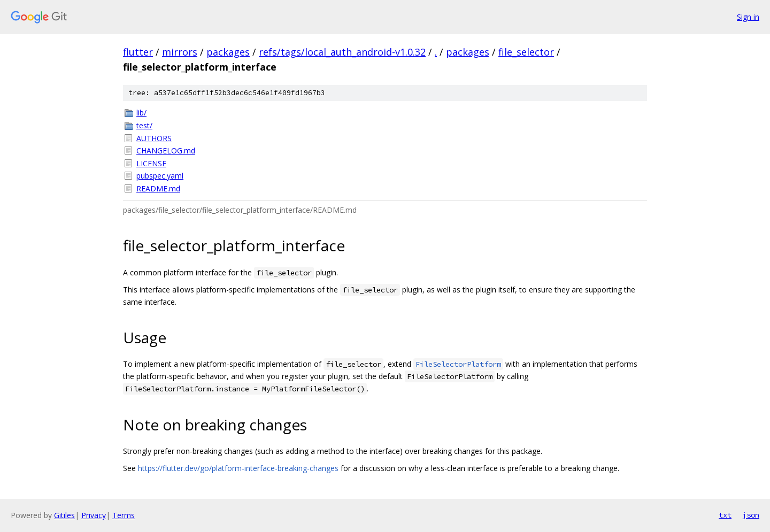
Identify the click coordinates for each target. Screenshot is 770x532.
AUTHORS (154, 138)
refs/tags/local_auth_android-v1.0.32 (342, 52)
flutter (138, 52)
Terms (124, 515)
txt (725, 515)
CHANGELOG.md (166, 151)
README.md (158, 188)
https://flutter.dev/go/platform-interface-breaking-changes (238, 468)
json (751, 515)
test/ (144, 125)
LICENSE (151, 163)
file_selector (526, 52)
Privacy (94, 515)
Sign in (748, 17)
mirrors (180, 52)
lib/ (141, 113)
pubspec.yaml (160, 176)
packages (228, 52)
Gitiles (64, 515)
